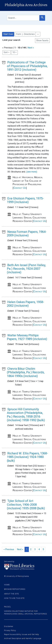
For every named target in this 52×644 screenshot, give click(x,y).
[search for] (23, 18)
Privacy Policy (10, 630)
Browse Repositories (15, 589)
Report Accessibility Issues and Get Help (22, 634)
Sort (6, 52)
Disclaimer (9, 626)
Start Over (8, 34)
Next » (31, 48)
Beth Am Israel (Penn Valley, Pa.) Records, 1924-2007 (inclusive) (26, 269)
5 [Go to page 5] (43, 549)
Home (7, 585)
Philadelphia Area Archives (26, 5)
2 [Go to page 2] (31, 549)
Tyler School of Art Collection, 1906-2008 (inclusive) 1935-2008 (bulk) (26, 505)
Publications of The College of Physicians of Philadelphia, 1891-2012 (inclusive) (27, 66)
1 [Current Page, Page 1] (27, 549)
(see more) (32, 172)
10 (15, 52)
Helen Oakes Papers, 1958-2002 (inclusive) (25, 304)
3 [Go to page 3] (35, 549)
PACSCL (7, 607)
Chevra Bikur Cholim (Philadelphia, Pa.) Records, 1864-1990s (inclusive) (26, 372)
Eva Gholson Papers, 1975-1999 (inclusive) (25, 200)
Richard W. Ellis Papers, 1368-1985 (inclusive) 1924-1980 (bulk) (27, 457)
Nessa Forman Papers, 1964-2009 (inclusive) (27, 234)
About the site (12, 594)
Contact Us (20, 188)
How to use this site (14, 598)
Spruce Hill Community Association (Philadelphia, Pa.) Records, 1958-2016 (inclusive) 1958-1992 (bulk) (26, 415)
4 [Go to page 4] (39, 549)
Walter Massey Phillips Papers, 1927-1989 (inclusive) (27, 337)
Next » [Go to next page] (20, 549)
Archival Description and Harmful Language (23, 638)
